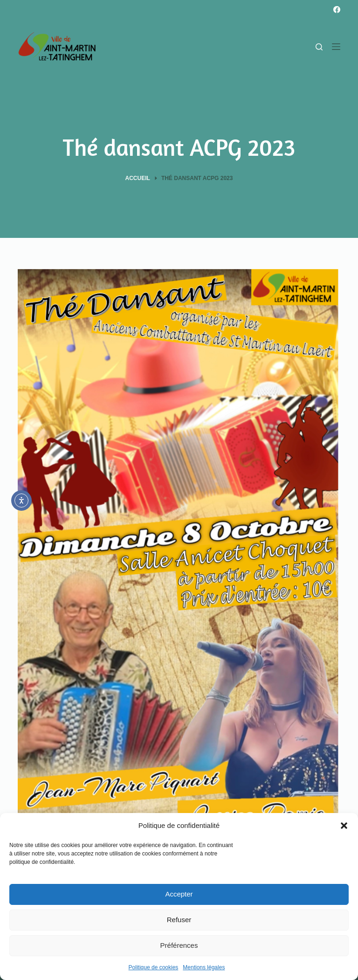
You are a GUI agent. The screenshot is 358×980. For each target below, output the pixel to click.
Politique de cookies (154, 967)
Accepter (179, 894)
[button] (344, 826)
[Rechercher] (319, 47)
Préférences (179, 945)
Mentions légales (204, 967)
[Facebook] (337, 10)
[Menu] (336, 47)
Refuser (179, 920)
